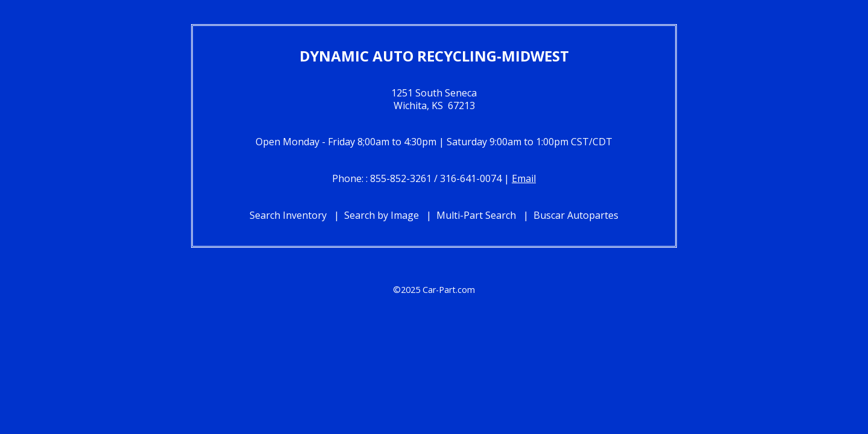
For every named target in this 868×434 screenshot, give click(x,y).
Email (524, 178)
